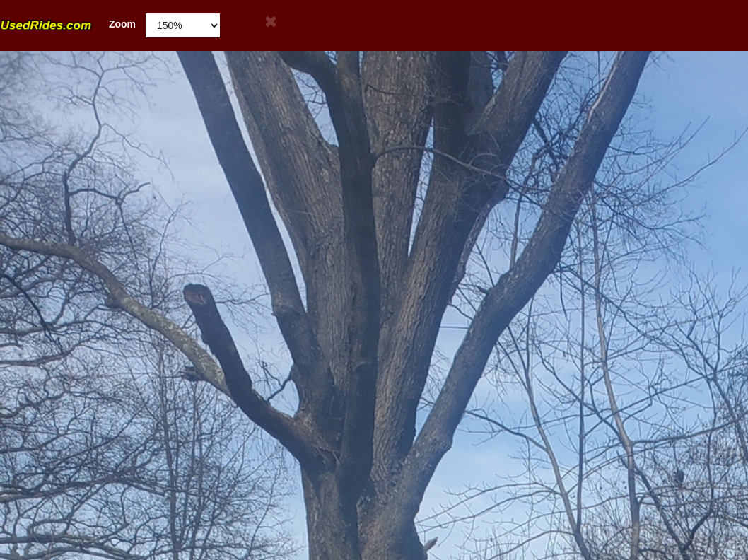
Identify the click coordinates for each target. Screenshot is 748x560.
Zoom (68, 24)
